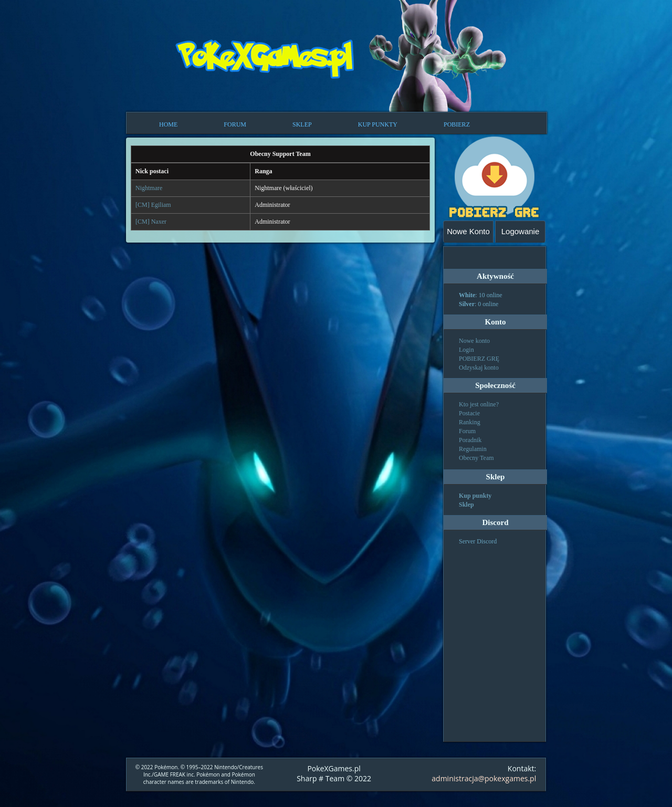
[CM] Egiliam (153, 205)
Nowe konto (474, 341)
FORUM (235, 124)
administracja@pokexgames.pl (484, 778)
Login (466, 350)
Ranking (470, 422)
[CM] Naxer (151, 222)
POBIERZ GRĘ (479, 359)
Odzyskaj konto (479, 368)
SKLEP (302, 124)
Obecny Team (476, 458)
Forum (467, 431)
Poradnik (470, 440)
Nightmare (149, 188)
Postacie (469, 413)
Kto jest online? (479, 404)
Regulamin (473, 449)
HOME (168, 124)
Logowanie (521, 231)
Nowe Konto (468, 231)
